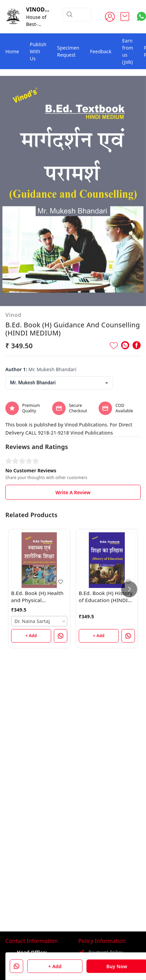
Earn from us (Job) (128, 51)
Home (12, 51)
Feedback (101, 51)
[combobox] (59, 383)
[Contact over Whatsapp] (141, 16)
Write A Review (73, 492)
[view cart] (125, 17)
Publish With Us (38, 51)
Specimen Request (68, 51)
